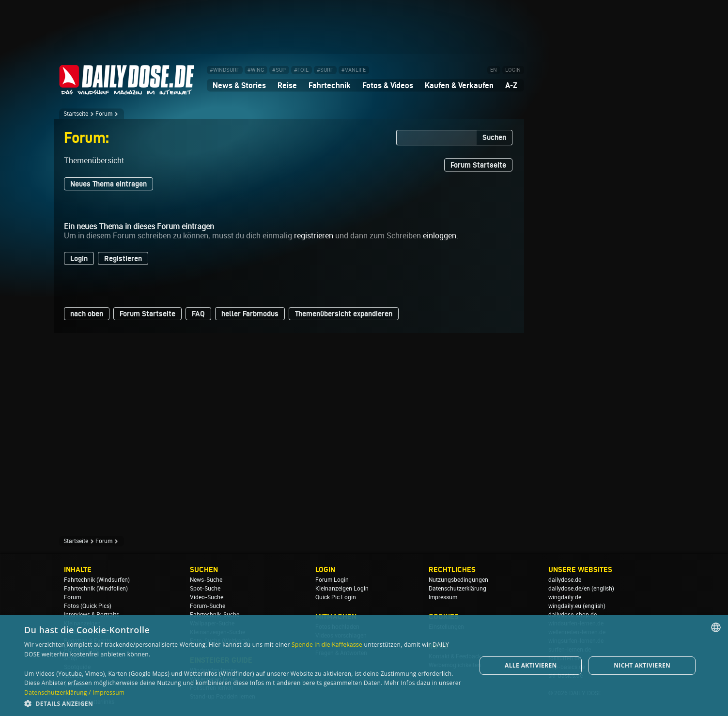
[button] (243, 703)
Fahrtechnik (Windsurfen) (97, 580)
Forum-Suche (208, 606)
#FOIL (301, 70)
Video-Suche (207, 597)
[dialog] (364, 666)
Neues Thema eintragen (108, 184)
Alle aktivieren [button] (531, 665)
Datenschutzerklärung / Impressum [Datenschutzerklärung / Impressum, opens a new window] (74, 693)
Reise (287, 85)
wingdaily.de (565, 597)
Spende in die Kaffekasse (327, 645)
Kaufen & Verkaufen (459, 85)
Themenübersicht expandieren (344, 314)
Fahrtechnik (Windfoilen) (96, 589)
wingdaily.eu (565, 606)
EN (494, 70)
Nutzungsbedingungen (458, 580)
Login (79, 258)
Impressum (443, 597)
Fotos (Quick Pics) (88, 606)
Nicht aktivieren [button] (642, 665)
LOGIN (513, 70)
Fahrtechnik (330, 85)
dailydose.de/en (569, 589)
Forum (104, 114)
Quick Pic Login (336, 597)
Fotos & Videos (388, 85)
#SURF (325, 70)
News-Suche (206, 580)
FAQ (198, 314)
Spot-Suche (205, 589)
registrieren (314, 236)
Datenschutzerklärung (457, 589)
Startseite (76, 114)
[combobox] (716, 627)
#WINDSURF (225, 70)
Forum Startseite (478, 165)
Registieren (123, 258)
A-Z (511, 85)
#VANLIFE (354, 70)
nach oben (87, 314)
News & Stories (239, 85)
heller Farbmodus (250, 314)
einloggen (440, 236)
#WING (256, 70)
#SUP (279, 70)
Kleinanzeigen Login (342, 589)
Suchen (494, 137)
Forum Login (332, 580)
